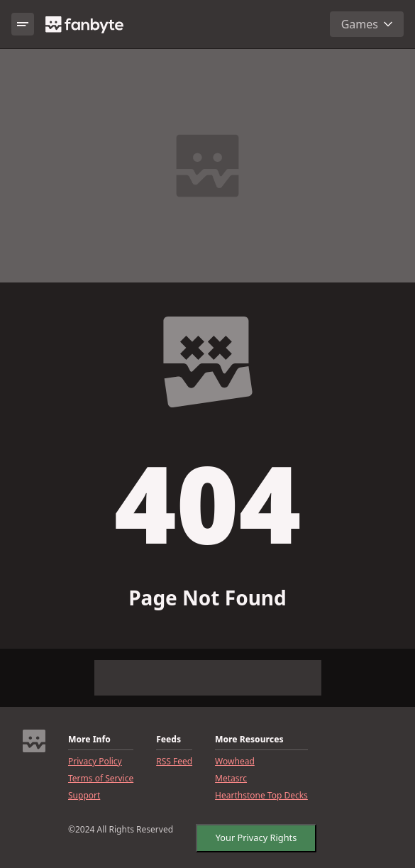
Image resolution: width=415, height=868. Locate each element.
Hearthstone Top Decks (261, 796)
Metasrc (231, 779)
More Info (89, 740)
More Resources (249, 740)
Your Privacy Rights (256, 837)
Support (84, 796)
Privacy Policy (95, 762)
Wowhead (235, 762)
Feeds (168, 740)
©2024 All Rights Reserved (121, 830)
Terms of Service (101, 779)
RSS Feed (174, 762)
